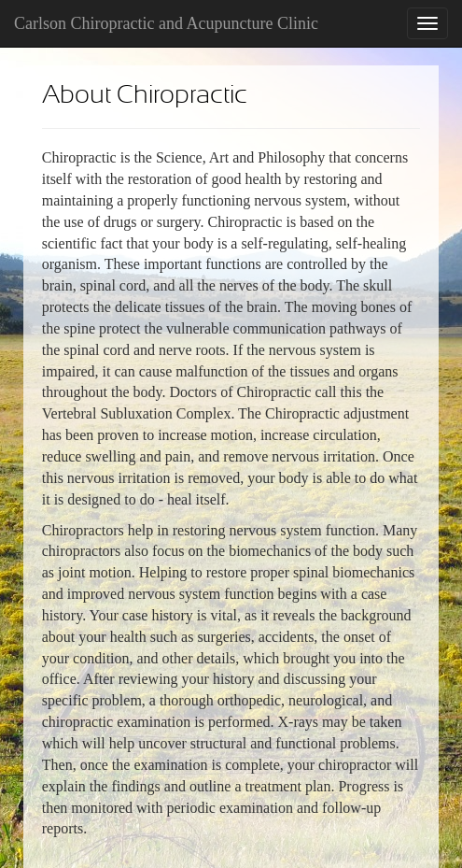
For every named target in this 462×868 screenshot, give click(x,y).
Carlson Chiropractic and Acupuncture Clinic (166, 23)
